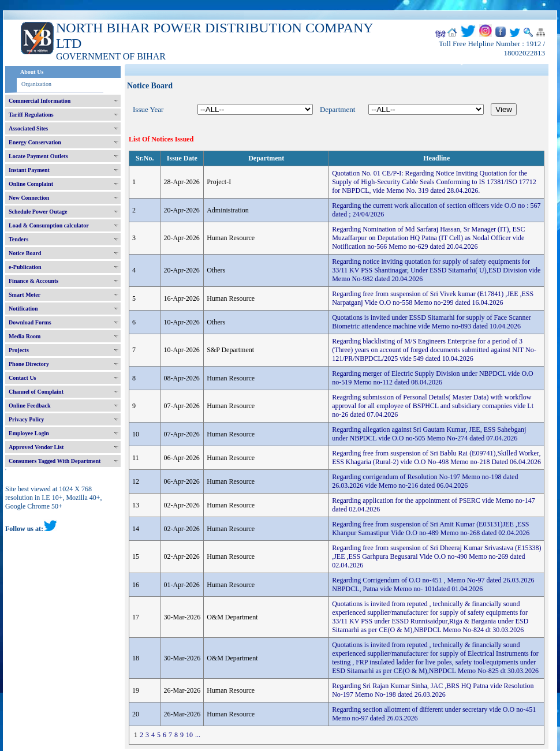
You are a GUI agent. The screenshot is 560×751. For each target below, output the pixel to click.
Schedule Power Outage (38, 212)
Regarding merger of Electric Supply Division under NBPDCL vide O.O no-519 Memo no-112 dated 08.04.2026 (433, 378)
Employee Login (29, 433)
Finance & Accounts (33, 281)
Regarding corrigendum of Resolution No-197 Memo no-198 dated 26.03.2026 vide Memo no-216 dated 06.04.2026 (425, 481)
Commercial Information (40, 101)
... (198, 735)
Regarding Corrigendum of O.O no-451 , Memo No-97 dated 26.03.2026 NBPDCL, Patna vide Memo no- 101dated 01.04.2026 (433, 584)
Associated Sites (28, 128)
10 (189, 735)
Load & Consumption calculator (49, 225)
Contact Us (23, 378)
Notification (23, 309)
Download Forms (30, 322)
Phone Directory (29, 364)
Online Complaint (31, 184)
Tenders (18, 239)
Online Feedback (30, 406)
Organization (36, 84)
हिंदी (440, 35)
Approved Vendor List (36, 447)
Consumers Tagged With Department (55, 461)
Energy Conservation (35, 142)
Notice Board (25, 253)
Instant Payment (29, 170)
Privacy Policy (26, 419)
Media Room (25, 336)
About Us (32, 72)
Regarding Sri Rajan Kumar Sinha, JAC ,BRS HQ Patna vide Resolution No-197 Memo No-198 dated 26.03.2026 (433, 690)
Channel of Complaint (36, 392)
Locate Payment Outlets (38, 156)
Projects (19, 350)
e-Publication (25, 267)
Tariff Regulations (31, 115)
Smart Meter (25, 295)
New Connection (29, 198)
